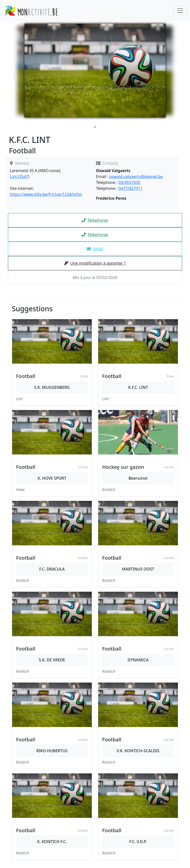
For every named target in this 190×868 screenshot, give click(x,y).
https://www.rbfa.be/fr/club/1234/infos (46, 194)
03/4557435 (129, 182)
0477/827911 (131, 188)
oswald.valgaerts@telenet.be (136, 177)
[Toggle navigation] (180, 11)
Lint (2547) (20, 177)
